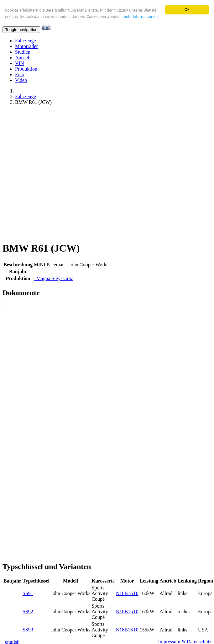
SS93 (28, 630)
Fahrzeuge (26, 41)
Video (21, 80)
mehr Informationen (140, 16)
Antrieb (23, 58)
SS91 (28, 593)
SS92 (28, 612)
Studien (23, 52)
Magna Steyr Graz (53, 278)
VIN (19, 63)
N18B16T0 (127, 593)
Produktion (26, 69)
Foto (20, 75)
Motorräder (26, 46)
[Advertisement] (63, 173)
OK (187, 10)
